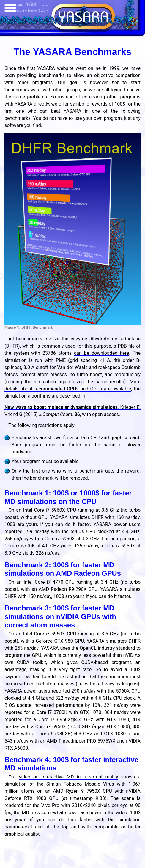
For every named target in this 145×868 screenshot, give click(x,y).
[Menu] (10, 9)
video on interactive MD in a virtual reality (69, 777)
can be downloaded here (101, 353)
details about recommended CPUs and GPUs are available (68, 389)
